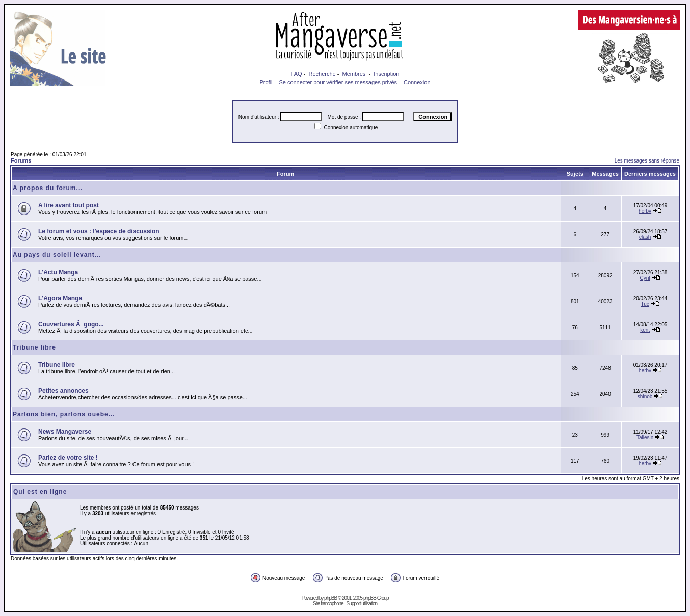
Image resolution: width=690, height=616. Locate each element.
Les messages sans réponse (647, 161)
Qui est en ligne (40, 492)
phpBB (330, 598)
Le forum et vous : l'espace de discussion (99, 231)
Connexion (417, 82)
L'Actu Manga (58, 272)
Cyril (645, 278)
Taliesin (645, 437)
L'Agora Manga (60, 298)
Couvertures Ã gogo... (71, 324)
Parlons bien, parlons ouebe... (64, 414)
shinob (645, 397)
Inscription (386, 74)
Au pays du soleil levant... (57, 255)
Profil (266, 82)
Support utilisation (362, 604)
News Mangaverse (65, 432)
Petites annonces (63, 391)
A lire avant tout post (69, 205)
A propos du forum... (48, 188)
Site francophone (328, 604)
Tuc (645, 304)
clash (645, 237)
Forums (21, 160)
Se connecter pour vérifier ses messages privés (338, 82)
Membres (354, 74)
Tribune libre (34, 347)
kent (645, 330)
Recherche (322, 74)
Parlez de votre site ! (68, 458)
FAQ (297, 74)
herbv (645, 211)
